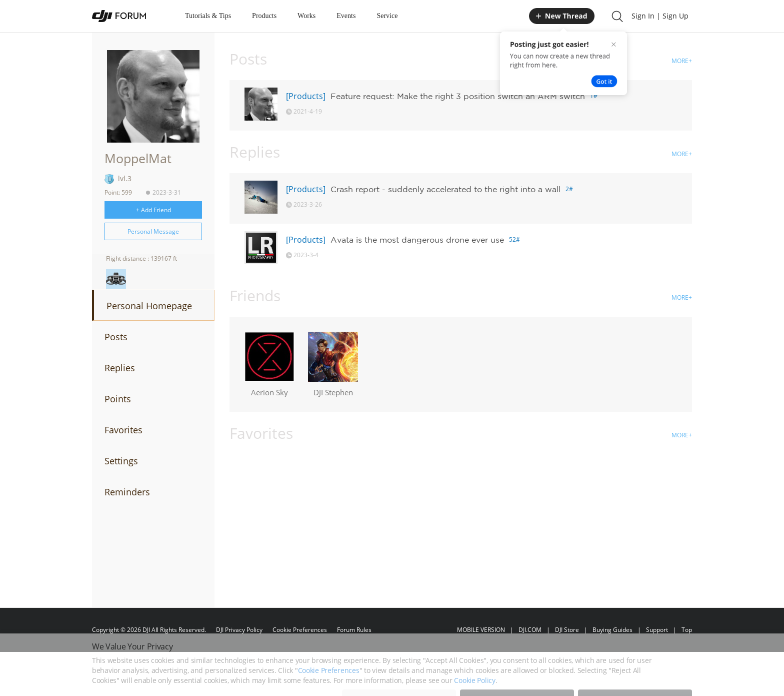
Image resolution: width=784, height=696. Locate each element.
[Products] (306, 96)
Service (387, 16)
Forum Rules (354, 630)
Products (264, 16)
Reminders (127, 492)
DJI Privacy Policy (239, 630)
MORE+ (682, 61)
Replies (120, 368)
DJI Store (567, 630)
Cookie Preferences (300, 630)
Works (306, 16)
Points (118, 399)
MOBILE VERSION (481, 630)
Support (657, 630)
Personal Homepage (149, 306)
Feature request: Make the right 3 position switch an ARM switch (458, 96)
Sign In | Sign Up (660, 16)
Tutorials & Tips (208, 16)
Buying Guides (612, 630)
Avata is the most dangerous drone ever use (417, 240)
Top (687, 630)
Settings (121, 461)
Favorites (123, 430)
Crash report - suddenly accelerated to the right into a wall (445, 189)
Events (346, 16)
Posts (116, 337)
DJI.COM (530, 630)
